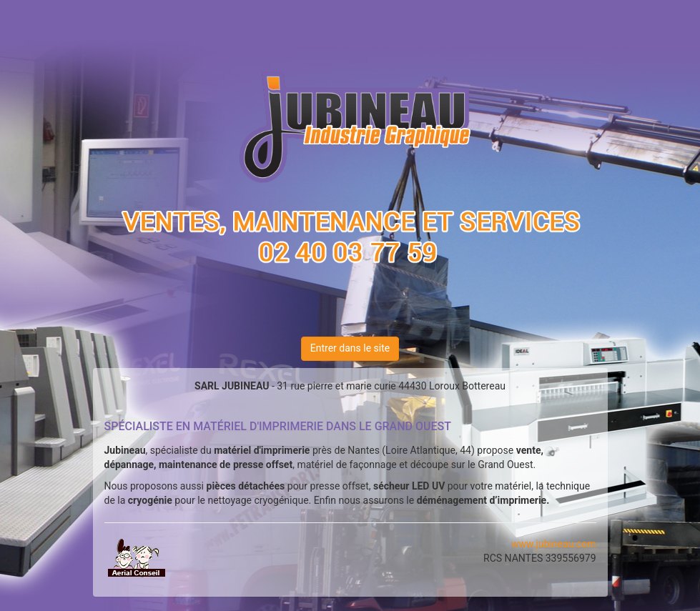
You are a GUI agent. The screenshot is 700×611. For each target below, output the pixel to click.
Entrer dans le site (350, 348)
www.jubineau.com (554, 544)
